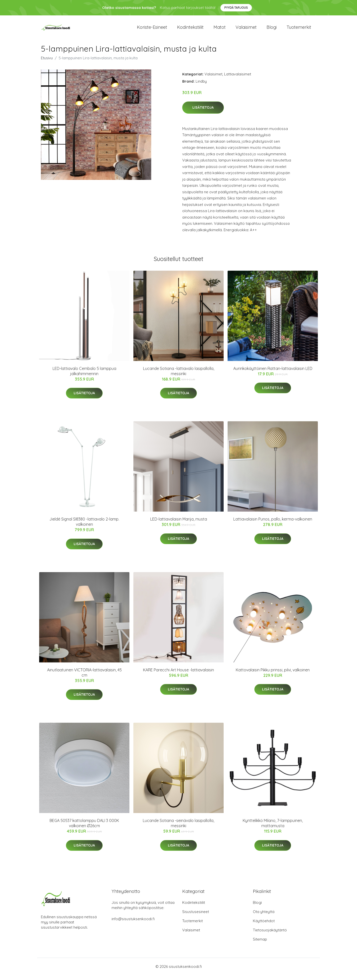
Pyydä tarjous (236, 8)
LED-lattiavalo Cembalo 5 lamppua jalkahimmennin (84, 376)
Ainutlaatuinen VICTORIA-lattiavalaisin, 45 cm (84, 677)
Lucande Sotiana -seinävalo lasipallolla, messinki (178, 828)
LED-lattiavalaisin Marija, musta (179, 524)
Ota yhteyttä (264, 917)
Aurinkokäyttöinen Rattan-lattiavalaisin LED (273, 373)
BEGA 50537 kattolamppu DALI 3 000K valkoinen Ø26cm (84, 828)
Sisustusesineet (196, 917)
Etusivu (47, 63)
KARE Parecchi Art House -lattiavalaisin (178, 675)
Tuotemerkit (299, 30)
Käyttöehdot (264, 926)
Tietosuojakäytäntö (270, 935)
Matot (220, 30)
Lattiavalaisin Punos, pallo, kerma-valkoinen (273, 524)
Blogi (272, 30)
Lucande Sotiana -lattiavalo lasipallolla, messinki (179, 376)
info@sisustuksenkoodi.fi (133, 924)
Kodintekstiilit (190, 30)
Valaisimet (246, 30)
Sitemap (260, 944)
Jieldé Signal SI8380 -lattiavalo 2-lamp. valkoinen (84, 527)
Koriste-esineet (152, 30)
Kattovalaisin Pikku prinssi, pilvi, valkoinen (273, 675)
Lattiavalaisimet (238, 79)
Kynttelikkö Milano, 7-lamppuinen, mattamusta (273, 828)
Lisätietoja (203, 112)
